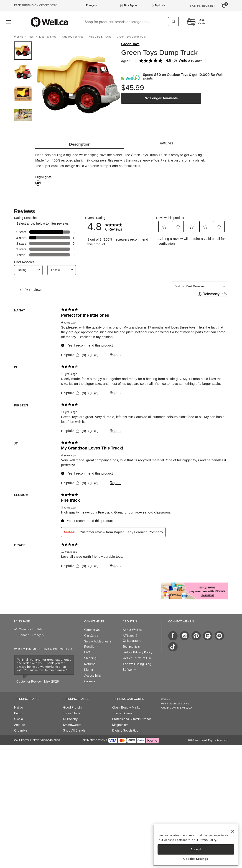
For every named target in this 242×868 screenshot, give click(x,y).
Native (19, 707)
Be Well (130, 670)
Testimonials (131, 647)
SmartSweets (72, 725)
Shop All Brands (74, 731)
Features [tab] (165, 143)
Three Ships (72, 713)
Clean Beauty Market (127, 707)
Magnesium (120, 725)
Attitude (20, 725)
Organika (20, 731)
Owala (18, 719)
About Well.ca (132, 630)
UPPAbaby (70, 719)
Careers (90, 681)
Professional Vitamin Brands (132, 719)
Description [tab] (80, 144)
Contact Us (92, 630)
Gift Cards (91, 636)
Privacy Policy (207, 840)
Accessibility (93, 676)
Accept (196, 849)
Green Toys (130, 44)
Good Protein (72, 707)
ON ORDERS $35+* (36, 5)
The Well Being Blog (137, 664)
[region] (196, 845)
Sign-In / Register (202, 6)
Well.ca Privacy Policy (138, 652)
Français (91, 5)
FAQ (87, 652)
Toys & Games (122, 713)
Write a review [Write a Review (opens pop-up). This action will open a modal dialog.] (190, 61)
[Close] (233, 831)
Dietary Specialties (125, 731)
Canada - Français (31, 635)
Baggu (19, 713)
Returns (90, 664)
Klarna (89, 670)
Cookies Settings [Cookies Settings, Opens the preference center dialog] (196, 859)
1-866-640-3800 (50, 740)
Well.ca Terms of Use (137, 658)
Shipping (90, 658)
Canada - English (30, 629)
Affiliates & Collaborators (132, 638)
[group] (23, 51)
